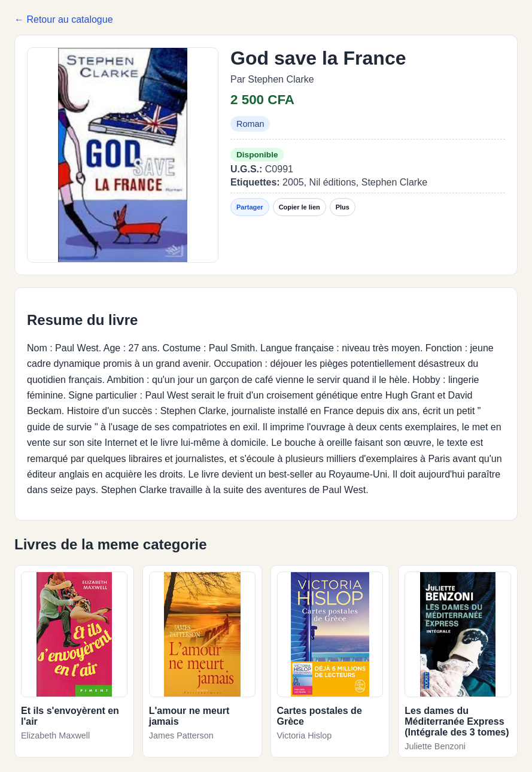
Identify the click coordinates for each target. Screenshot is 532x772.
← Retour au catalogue (64, 19)
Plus (343, 207)
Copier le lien (300, 207)
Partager (250, 207)
